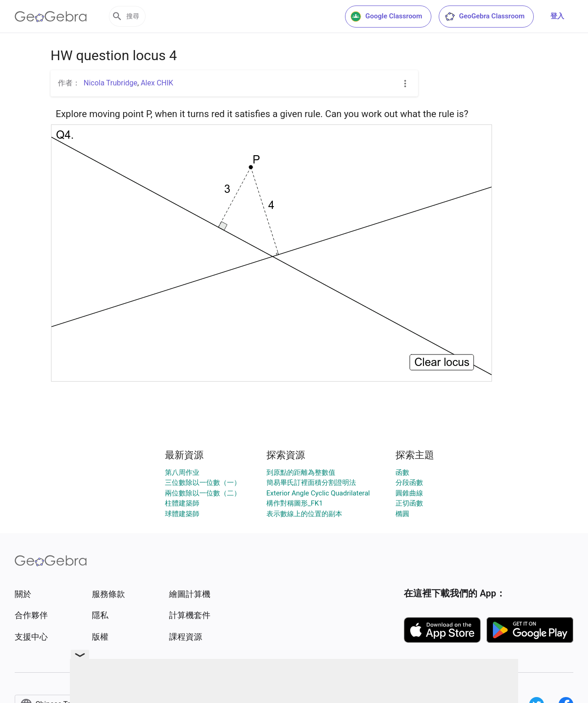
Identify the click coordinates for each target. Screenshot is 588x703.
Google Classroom (386, 17)
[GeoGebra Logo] (51, 17)
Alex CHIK (157, 83)
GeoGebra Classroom (484, 17)
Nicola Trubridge (110, 83)
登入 (557, 16)
